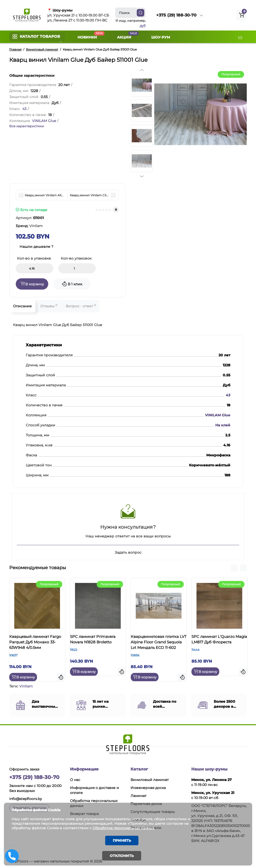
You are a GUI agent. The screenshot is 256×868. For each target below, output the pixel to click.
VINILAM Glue (44, 121)
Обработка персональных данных (131, 827)
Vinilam (26, 685)
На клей (223, 425)
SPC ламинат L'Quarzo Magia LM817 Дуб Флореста (218, 644)
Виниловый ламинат (150, 779)
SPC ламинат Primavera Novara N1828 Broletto (98, 642)
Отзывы (49, 306)
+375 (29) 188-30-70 (176, 15)
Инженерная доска (148, 787)
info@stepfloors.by (26, 798)
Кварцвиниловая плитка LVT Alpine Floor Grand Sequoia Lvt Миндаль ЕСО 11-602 (158, 647)
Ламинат (138, 795)
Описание (22, 306)
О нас (75, 779)
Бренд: (29, 226)
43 (24, 109)
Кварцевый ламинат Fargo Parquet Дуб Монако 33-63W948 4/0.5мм (34, 647)
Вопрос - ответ (81, 306)
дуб (143, 26)
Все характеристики (27, 126)
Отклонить (122, 856)
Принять (122, 840)
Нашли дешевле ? (36, 247)
